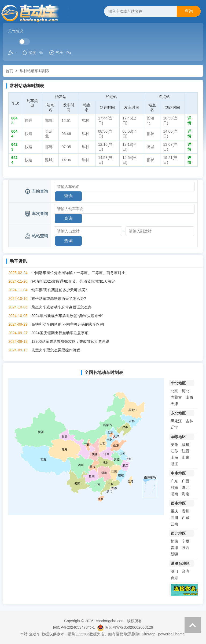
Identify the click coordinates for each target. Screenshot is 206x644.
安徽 (174, 445)
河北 (186, 391)
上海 (174, 457)
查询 (189, 11)
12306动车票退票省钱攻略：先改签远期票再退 (70, 341)
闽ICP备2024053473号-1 (74, 627)
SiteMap (148, 634)
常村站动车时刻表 (35, 71)
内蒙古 (176, 397)
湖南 (174, 494)
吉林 (189, 421)
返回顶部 (193, 625)
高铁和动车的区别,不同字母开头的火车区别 (68, 324)
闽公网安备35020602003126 (129, 627)
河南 (174, 487)
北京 (174, 391)
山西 (189, 397)
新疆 (174, 554)
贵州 (186, 511)
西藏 (186, 518)
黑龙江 (176, 421)
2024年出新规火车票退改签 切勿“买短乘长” (67, 316)
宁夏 (186, 541)
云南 (174, 524)
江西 (186, 451)
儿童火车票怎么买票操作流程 (56, 350)
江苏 (174, 451)
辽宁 (174, 427)
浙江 (174, 464)
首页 (9, 71)
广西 (186, 481)
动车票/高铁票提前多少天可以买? (59, 290)
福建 (186, 445)
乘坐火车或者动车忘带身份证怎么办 (61, 307)
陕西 (186, 548)
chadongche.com (110, 621)
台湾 (186, 571)
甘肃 (174, 541)
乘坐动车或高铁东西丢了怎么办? (59, 299)
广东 (174, 481)
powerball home (172, 634)
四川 (174, 518)
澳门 (174, 571)
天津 (174, 404)
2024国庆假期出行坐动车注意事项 (60, 333)
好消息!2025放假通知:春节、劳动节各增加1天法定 (73, 281)
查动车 (35, 634)
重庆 (174, 511)
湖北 (186, 487)
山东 (186, 457)
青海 (174, 548)
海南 (186, 494)
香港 (174, 578)
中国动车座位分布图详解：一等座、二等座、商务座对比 (78, 273)
